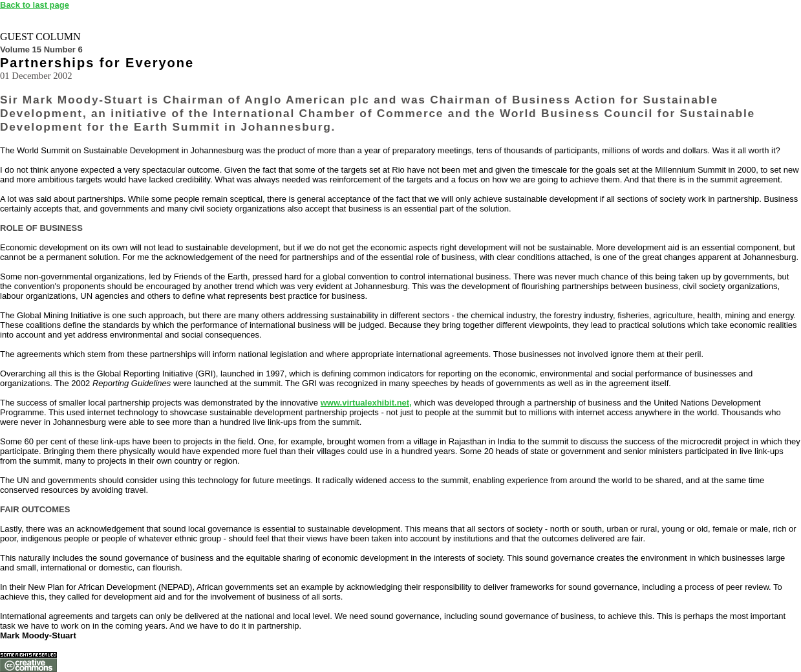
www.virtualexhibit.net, (366, 403)
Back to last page (35, 5)
